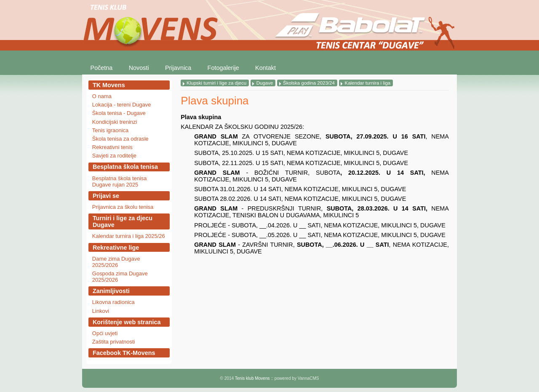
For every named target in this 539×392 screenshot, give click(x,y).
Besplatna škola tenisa (125, 167)
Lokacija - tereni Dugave (122, 105)
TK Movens (109, 85)
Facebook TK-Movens (124, 353)
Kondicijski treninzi (115, 122)
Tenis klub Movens (252, 378)
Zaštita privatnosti (114, 342)
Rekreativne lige (116, 248)
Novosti (139, 68)
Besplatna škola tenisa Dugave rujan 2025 (120, 181)
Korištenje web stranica (127, 322)
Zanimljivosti (111, 291)
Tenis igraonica (110, 130)
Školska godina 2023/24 (309, 83)
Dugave (265, 83)
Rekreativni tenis (112, 147)
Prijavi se (106, 196)
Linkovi (101, 311)
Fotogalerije (223, 68)
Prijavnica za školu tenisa (123, 207)
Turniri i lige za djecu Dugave (123, 221)
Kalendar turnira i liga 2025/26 (129, 236)
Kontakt (265, 68)
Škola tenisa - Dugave (119, 113)
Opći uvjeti (105, 333)
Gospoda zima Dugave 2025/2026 (120, 277)
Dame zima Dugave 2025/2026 (116, 262)
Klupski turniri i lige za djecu (216, 83)
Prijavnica (178, 68)
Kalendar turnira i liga (367, 83)
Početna (102, 68)
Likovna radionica (113, 302)
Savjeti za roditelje (114, 156)
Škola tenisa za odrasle (120, 139)
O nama (102, 96)
